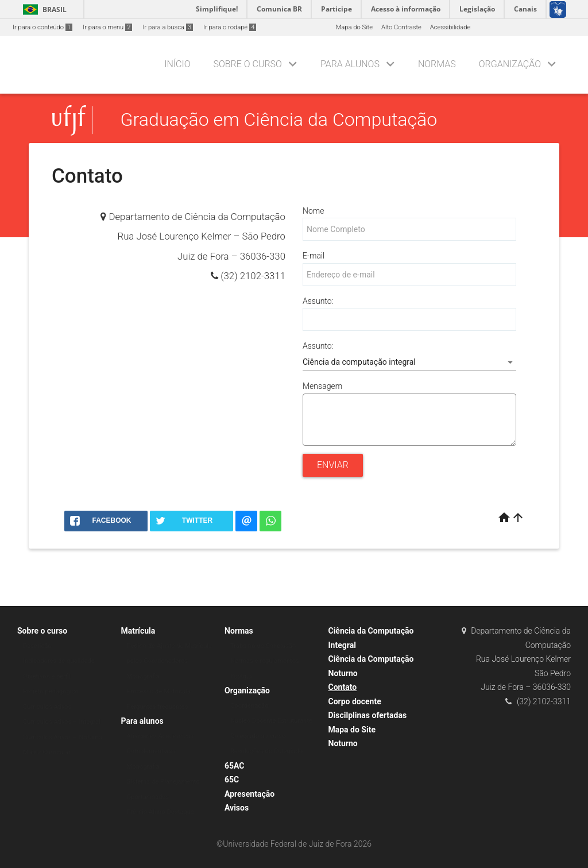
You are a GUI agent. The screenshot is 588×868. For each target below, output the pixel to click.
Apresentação (249, 794)
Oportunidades (148, 797)
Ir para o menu (107, 27)
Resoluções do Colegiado (266, 751)
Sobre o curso (247, 64)
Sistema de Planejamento (163, 782)
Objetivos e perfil (47, 676)
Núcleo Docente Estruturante (271, 721)
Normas (437, 64)
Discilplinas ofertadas (368, 715)
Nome (313, 211)
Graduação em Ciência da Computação (279, 120)
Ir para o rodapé (230, 27)
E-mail (314, 256)
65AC (235, 766)
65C (232, 780)
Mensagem (322, 386)
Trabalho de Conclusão (263, 646)
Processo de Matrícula (159, 691)
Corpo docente (355, 701)
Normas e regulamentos (265, 661)
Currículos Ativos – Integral (62, 722)
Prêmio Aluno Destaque (160, 812)
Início (177, 64)
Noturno (343, 743)
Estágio (241, 676)
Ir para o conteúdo (42, 27)
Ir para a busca (168, 27)
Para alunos (350, 64)
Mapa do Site (354, 27)
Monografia (143, 676)
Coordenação (249, 706)
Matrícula (138, 631)
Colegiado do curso (258, 736)
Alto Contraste (401, 27)
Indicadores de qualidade (59, 661)
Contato (343, 687)
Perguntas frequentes (158, 707)
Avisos (237, 808)
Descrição (37, 646)
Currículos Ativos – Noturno (63, 737)
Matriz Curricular (47, 752)
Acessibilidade (450, 27)
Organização (510, 64)
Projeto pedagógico (51, 691)
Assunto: (318, 301)
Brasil (43, 9)
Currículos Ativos (47, 707)
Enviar (333, 465)
